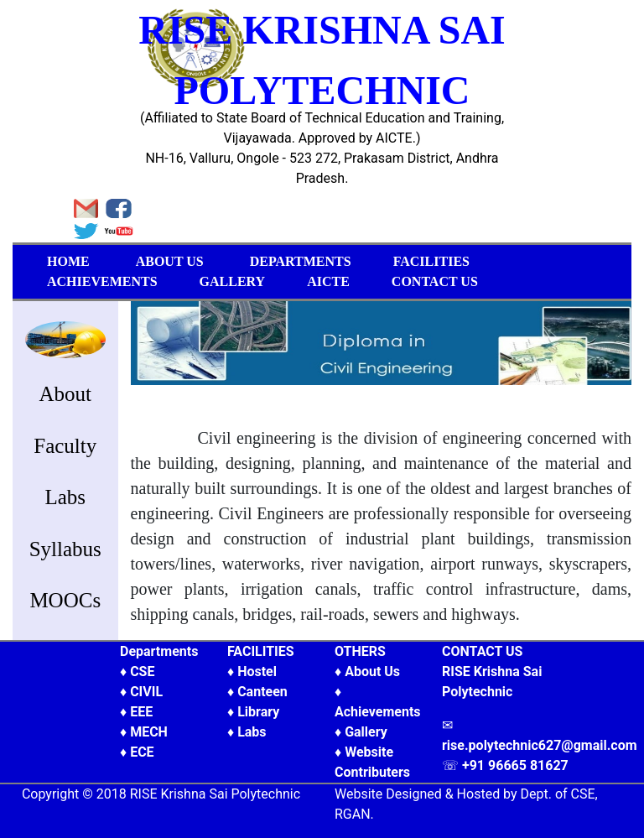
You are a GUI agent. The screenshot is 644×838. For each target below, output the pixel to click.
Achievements (378, 712)
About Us (372, 671)
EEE (141, 712)
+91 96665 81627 (515, 765)
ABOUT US (170, 261)
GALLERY (233, 281)
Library (258, 712)
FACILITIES (431, 261)
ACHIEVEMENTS (102, 281)
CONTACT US (435, 281)
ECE (142, 752)
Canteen (262, 692)
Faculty (65, 446)
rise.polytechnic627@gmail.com (540, 745)
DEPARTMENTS (301, 261)
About (66, 394)
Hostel (257, 671)
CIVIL (146, 692)
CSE (142, 671)
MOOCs (65, 600)
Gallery (366, 732)
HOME (68, 261)
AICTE (328, 281)
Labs (65, 497)
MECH (149, 732)
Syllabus (65, 549)
